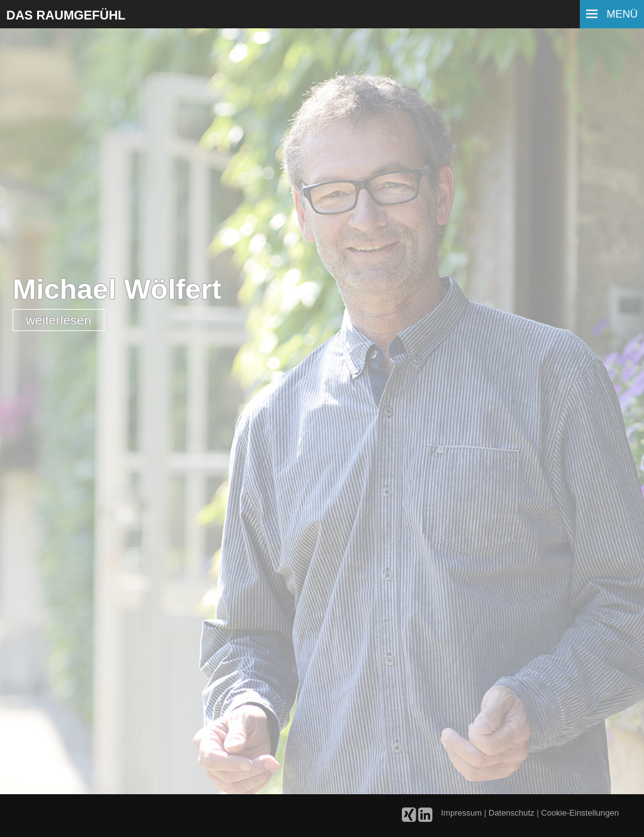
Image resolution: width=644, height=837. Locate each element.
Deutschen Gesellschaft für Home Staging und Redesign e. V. (328, 626)
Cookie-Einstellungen (580, 813)
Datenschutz (513, 813)
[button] (49, 750)
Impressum (462, 813)
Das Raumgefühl (66, 15)
